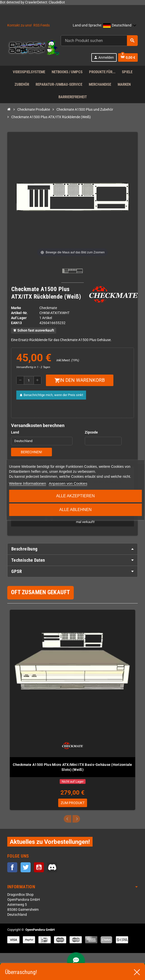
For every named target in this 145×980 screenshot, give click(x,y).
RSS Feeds (42, 25)
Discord (52, 867)
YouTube (39, 867)
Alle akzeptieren (76, 496)
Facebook (12, 867)
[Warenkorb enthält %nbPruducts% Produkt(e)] (128, 57)
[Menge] (29, 380)
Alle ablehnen (75, 510)
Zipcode (91, 432)
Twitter (26, 867)
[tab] (72, 549)
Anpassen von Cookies (68, 483)
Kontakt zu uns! (20, 25)
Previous (67, 819)
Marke (16, 308)
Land (15, 432)
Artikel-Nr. (19, 313)
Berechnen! (31, 452)
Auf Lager (19, 318)
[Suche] (99, 41)
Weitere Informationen (27, 483)
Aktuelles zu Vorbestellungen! (50, 842)
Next (76, 819)
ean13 (16, 323)
